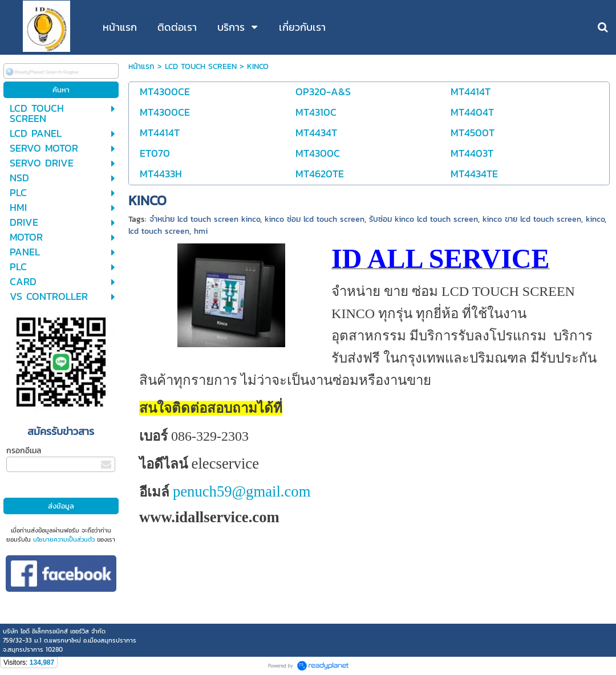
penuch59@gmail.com (242, 491)
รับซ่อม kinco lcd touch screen (424, 219)
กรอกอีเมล (24, 451)
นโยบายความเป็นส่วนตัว (64, 539)
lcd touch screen (159, 231)
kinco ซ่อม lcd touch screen (315, 219)
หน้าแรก (141, 66)
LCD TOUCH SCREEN (201, 66)
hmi (201, 231)
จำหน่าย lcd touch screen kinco (205, 219)
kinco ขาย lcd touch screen (532, 219)
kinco (595, 219)
